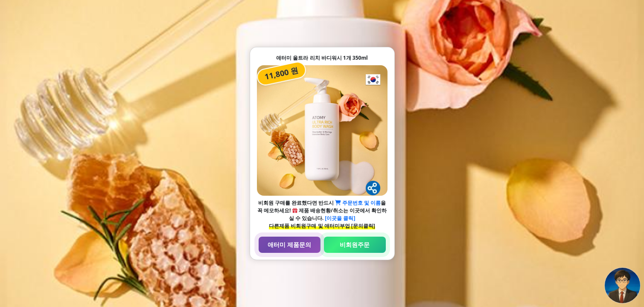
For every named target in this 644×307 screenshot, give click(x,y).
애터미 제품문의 (289, 245)
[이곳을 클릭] (340, 218)
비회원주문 (355, 245)
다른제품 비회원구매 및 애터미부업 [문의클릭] (322, 226)
